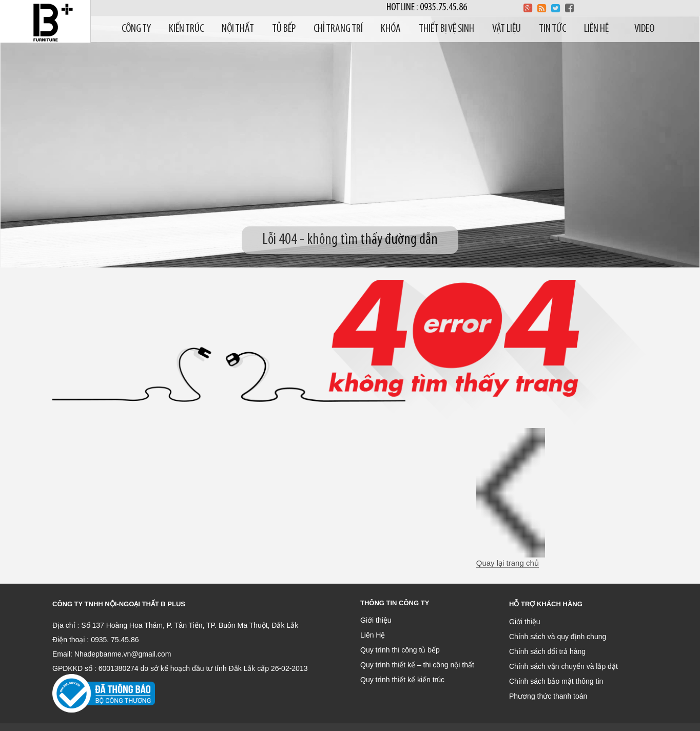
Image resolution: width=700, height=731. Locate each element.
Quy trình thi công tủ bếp (400, 650)
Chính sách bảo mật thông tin (556, 681)
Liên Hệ (373, 635)
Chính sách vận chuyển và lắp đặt (563, 666)
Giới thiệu (376, 620)
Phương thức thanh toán (548, 696)
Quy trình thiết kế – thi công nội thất (417, 665)
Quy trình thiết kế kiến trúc (402, 680)
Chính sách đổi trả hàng (547, 651)
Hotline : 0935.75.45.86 (427, 7)
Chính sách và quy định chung (558, 637)
